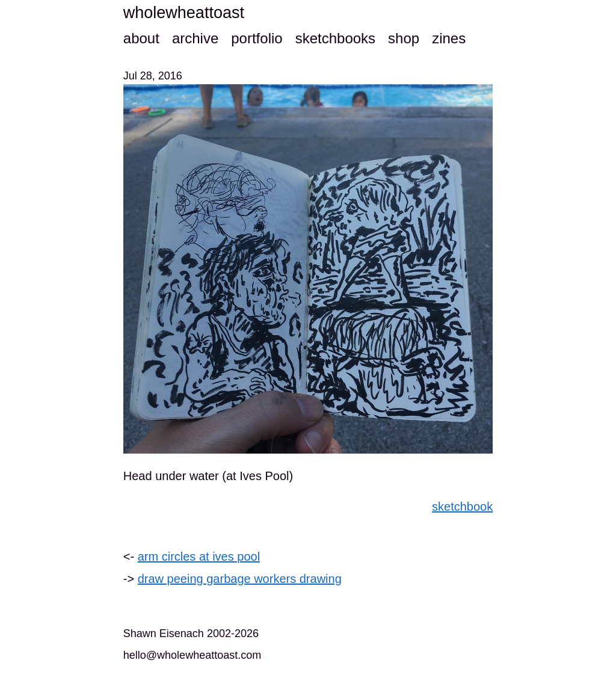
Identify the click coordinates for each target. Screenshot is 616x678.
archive (195, 38)
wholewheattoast (184, 13)
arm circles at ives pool (199, 556)
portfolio (257, 38)
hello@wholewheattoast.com (192, 655)
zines (449, 38)
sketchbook (462, 507)
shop (404, 38)
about (141, 38)
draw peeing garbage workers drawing (240, 579)
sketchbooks (335, 38)
